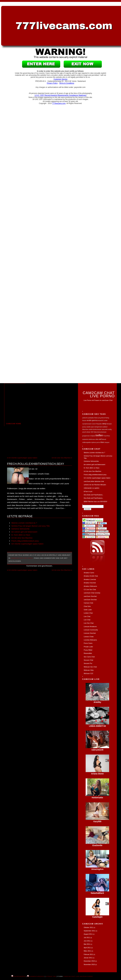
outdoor (105, 427)
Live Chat (87, 616)
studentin (85, 439)
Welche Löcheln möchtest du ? (24, 523)
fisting (107, 418)
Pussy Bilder (88, 650)
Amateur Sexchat (90, 583)
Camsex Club (88, 603)
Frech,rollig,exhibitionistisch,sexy (36, 464)
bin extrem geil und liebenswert (24, 532)
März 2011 (87, 951)
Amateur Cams (89, 573)
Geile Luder (88, 610)
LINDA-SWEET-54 (97, 726)
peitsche (85, 418)
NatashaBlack (97, 893)
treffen (99, 435)
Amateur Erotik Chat (91, 576)
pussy (84, 427)
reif (100, 439)
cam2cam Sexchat (90, 596)
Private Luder (88, 647)
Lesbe (105, 421)
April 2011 (87, 948)
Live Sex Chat (89, 623)
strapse (107, 442)
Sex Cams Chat (89, 657)
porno (98, 442)
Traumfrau (107, 436)
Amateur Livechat (90, 579)
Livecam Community (91, 630)
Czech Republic (97, 424)
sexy (104, 424)
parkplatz (91, 418)
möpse (93, 436)
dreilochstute (97, 429)
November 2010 (89, 964)
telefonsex (92, 439)
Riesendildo (88, 653)
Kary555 (97, 821)
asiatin (89, 427)
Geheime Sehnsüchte (20, 529)
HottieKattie (97, 798)
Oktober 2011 (88, 927)
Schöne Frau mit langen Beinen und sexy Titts (31, 526)
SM (92, 432)
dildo (97, 439)
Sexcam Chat (88, 660)
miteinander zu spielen (92, 488)
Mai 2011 (87, 944)
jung (99, 418)
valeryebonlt (97, 750)
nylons (94, 442)
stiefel (91, 429)
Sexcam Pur (88, 663)
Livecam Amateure (90, 627)
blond (104, 439)
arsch (84, 432)
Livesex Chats (89, 637)
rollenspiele (87, 442)
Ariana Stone (97, 774)
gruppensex (86, 436)
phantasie (103, 432)
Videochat (97, 432)
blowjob (109, 424)
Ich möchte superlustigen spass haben (23, 458)
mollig (110, 429)
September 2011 (90, 931)
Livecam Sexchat (90, 633)
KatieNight (97, 917)
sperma (95, 420)
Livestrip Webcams (90, 640)
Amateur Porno (86, 976)
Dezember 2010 (89, 961)
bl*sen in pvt (88, 491)
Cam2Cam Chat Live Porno (99, 394)
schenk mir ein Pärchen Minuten (95, 485)
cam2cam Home (14, 424)
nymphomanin (87, 424)
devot (103, 418)
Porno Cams (88, 643)
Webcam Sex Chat (90, 667)
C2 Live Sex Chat (90, 589)
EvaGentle (97, 845)
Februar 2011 (88, 954)
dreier (89, 432)
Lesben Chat (88, 613)
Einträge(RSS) (19, 976)
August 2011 (88, 934)
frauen (84, 421)
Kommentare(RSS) (36, 976)
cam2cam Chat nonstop (92, 593)
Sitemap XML (51, 976)
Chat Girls (87, 606)
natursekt (104, 429)
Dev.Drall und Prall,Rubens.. (93, 495)
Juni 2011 (87, 941)
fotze (96, 418)
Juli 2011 (87, 938)
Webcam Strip (89, 670)
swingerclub (98, 427)
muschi (101, 420)
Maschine (85, 429)
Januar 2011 (88, 958)
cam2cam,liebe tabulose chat (94, 481)
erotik (89, 420)
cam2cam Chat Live (71, 976)
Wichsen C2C (89, 673)
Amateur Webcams (90, 586)
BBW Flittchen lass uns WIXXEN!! (96, 502)
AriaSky (97, 702)
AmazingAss (97, 869)
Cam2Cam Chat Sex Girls (22, 558)
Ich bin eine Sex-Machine (61, 458)
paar (92, 427)
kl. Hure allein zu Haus (21, 535)
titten (102, 442)
